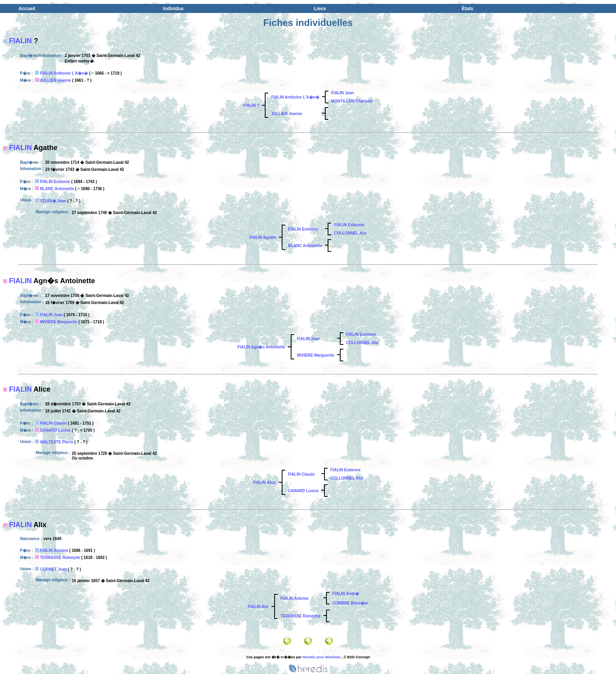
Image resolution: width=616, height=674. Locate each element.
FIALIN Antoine (54, 550)
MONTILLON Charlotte (352, 101)
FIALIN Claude (53, 423)
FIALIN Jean (343, 93)
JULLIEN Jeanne (56, 80)
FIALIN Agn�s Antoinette (261, 347)
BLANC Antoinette (57, 189)
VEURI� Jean (53, 201)
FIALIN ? (251, 105)
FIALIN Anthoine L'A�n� (64, 73)
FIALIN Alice (265, 483)
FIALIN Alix (258, 607)
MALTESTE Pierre (57, 442)
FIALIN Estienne (55, 182)
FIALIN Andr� (346, 594)
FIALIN (20, 41)
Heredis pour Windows (322, 657)
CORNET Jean (53, 569)
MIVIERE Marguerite (59, 322)
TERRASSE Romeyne (60, 558)
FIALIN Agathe (263, 237)
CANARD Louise (55, 430)
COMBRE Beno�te (350, 603)
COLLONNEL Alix (350, 233)
